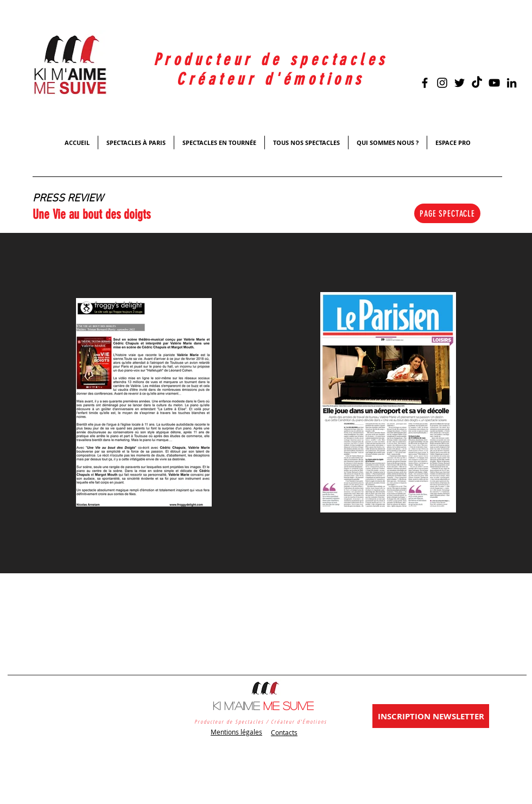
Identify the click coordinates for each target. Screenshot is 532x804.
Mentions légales (236, 732)
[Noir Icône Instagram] (442, 83)
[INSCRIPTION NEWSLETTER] (431, 716)
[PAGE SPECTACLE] (447, 213)
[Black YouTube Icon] (494, 83)
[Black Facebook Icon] (425, 83)
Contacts (284, 732)
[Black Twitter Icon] (460, 83)
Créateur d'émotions (271, 79)
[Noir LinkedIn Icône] (512, 83)
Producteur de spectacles (271, 60)
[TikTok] (477, 83)
